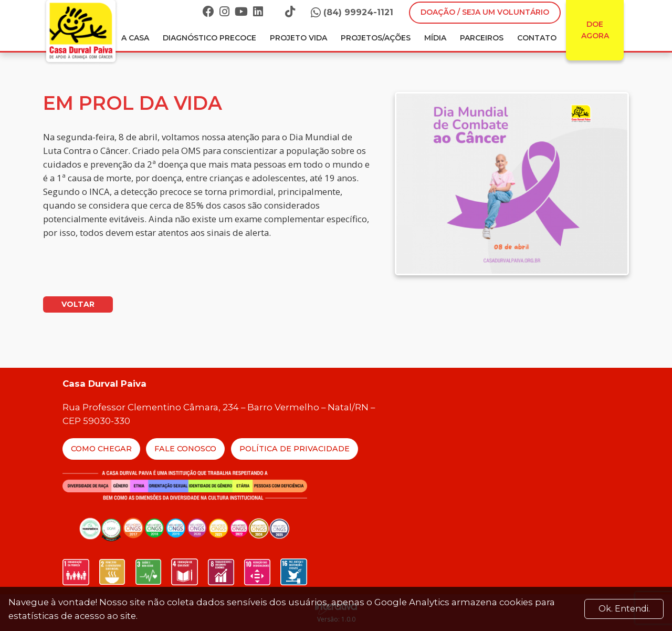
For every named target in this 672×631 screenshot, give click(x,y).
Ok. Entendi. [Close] (624, 609)
